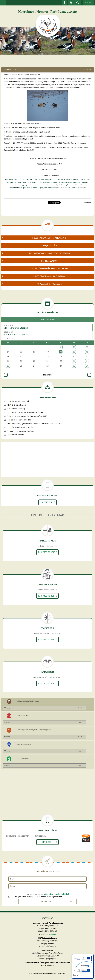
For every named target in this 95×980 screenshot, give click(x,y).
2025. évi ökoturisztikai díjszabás (20, 427)
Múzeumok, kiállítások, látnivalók (28, 701)
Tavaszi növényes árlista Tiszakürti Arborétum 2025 (27, 416)
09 (74, 352)
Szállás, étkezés (23, 715)
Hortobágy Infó (76, 179)
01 (61, 347)
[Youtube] (71, 3)
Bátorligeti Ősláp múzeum (28, 188)
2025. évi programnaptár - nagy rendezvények (25, 412)
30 (74, 366)
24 (87, 361)
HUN (86, 3)
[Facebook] (64, 3)
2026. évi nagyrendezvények (18, 401)
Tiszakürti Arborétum (16, 435)
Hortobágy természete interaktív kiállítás (37, 179)
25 (8, 366)
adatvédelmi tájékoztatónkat (56, 894)
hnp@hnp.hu (51, 934)
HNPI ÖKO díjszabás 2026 (17, 405)
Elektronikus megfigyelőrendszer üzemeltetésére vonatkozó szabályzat (35, 424)
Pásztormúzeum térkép (16, 409)
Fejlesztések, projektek (25, 744)
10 (87, 352)
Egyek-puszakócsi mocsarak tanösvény (36, 185)
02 (74, 347)
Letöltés (47, 842)
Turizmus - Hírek (10, 70)
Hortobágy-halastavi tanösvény (69, 182)
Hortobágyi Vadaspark (61, 179)
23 (74, 361)
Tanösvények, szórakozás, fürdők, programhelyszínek (34, 730)
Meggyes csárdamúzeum (48, 182)
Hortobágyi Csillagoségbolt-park (62, 185)
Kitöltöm (47, 502)
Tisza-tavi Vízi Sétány (68, 188)
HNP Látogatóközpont (13, 179)
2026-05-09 (47, 327)
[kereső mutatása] (78, 3)
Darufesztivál (82, 188)
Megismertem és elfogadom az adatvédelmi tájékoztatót (38, 897)
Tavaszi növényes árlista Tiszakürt (20, 431)
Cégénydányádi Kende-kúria (49, 188)
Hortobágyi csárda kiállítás (28, 182)
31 (87, 366)
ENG (90, 3)
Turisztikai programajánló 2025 (20, 420)
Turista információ (23, 758)
